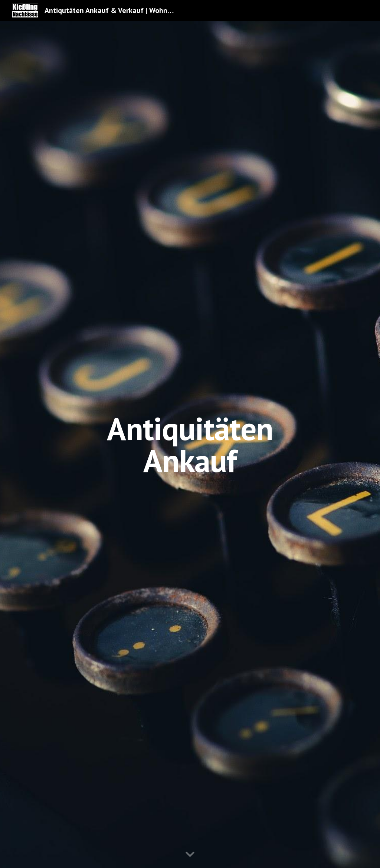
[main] (190, 444)
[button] (190, 855)
